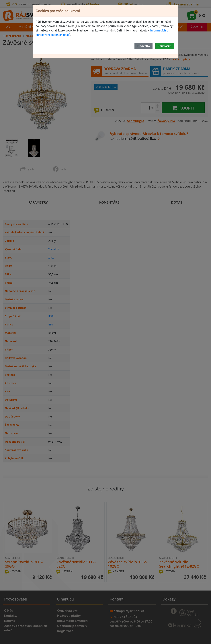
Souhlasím (165, 46)
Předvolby (143, 46)
